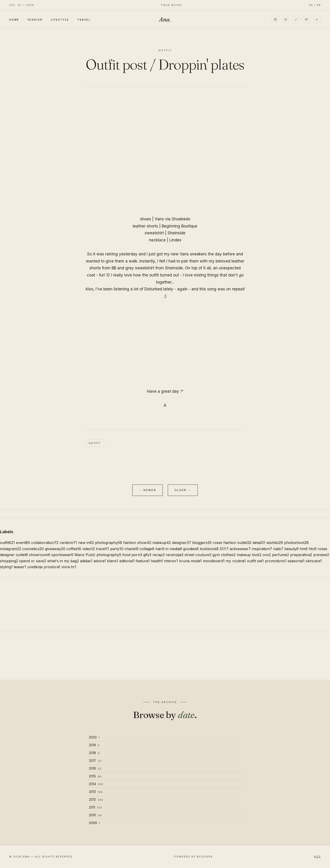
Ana (165, 19)
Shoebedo (181, 219)
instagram (11, 549)
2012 (96, 799)
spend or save (33, 561)
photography (109, 543)
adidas (86, 561)
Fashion (35, 20)
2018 (94, 753)
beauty (291, 549)
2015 (95, 776)
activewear (240, 549)
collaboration (45, 543)
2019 (94, 745)
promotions (276, 561)
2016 (95, 768)
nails (278, 549)
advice (100, 561)
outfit (95, 443)
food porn (132, 555)
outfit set (255, 561)
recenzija (175, 555)
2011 (95, 807)
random (68, 543)
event (23, 543)
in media (174, 549)
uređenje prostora (44, 567)
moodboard (214, 561)
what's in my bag (63, 561)
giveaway (55, 549)
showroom (40, 555)
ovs (267, 555)
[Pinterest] (285, 19)
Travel (84, 20)
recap (158, 555)
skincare (314, 561)
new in (86, 543)
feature (143, 561)
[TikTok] (296, 19)
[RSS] (317, 19)
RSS (318, 857)
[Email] (306, 19)
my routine (236, 561)
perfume (280, 555)
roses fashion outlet (232, 543)
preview (321, 555)
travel (103, 549)
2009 (94, 823)
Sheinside (176, 233)
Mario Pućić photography (98, 555)
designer (182, 543)
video (89, 549)
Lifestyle (60, 20)
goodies (191, 549)
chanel (131, 549)
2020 (94, 737)
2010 (95, 815)
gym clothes (224, 555)
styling (6, 567)
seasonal (296, 561)
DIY (224, 549)
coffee (74, 549)
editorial (127, 561)
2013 (96, 792)
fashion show (137, 543)
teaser (20, 567)
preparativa (301, 555)
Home (14, 20)
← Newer (147, 490)
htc (313, 549)
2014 (96, 784)
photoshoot (296, 543)
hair (160, 549)
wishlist (275, 543)
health (157, 561)
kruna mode (190, 561)
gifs (147, 555)
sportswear (62, 555)
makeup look (249, 555)
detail (259, 543)
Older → (183, 490)
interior (171, 561)
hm (304, 549)
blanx (113, 561)
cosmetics (33, 549)
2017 (95, 761)
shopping (9, 561)
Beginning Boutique (180, 226)
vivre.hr (69, 567)
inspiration (262, 549)
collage (147, 549)
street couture (198, 555)
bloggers (202, 543)
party (117, 549)
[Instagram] (275, 19)
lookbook (209, 549)
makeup (162, 543)
